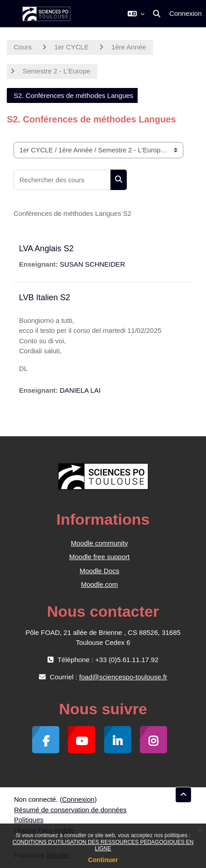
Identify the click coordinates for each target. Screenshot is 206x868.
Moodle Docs (100, 571)
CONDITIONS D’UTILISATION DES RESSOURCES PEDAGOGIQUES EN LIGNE (103, 845)
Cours (23, 47)
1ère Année (129, 47)
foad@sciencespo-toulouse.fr (123, 677)
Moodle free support (99, 557)
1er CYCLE (72, 47)
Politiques (29, 820)
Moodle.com (100, 584)
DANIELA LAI (80, 390)
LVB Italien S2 (45, 297)
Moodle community (100, 543)
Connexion (186, 13)
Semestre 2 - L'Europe (57, 71)
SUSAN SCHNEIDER (92, 264)
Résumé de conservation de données (70, 810)
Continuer (103, 860)
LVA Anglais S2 (46, 249)
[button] (136, 14)
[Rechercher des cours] (62, 180)
